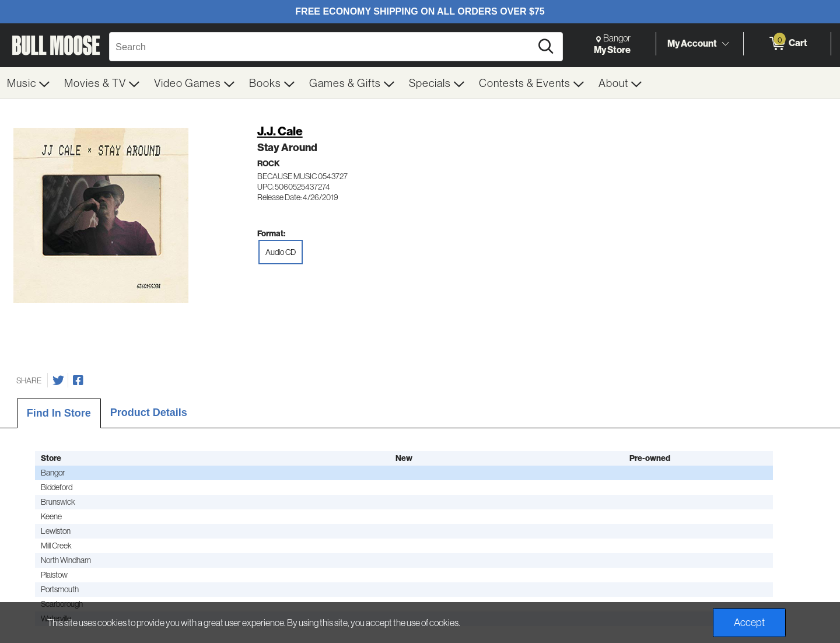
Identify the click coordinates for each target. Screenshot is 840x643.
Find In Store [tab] (59, 413)
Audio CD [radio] (281, 252)
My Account (692, 43)
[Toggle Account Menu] (725, 44)
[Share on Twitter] (58, 380)
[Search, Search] (322, 47)
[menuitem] (29, 83)
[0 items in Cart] (787, 44)
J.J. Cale (280, 131)
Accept (749, 622)
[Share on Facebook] (78, 380)
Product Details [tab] (149, 413)
